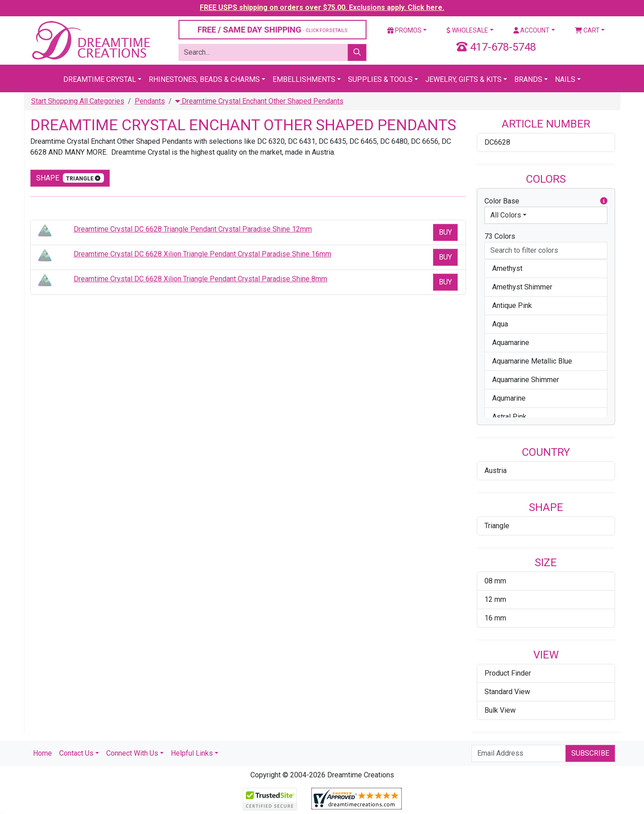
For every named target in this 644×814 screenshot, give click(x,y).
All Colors (506, 215)
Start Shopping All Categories (78, 101)
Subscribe (590, 753)
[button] (604, 201)
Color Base (546, 201)
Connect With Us (132, 753)
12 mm (495, 599)
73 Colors (500, 236)
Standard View (507, 692)
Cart (587, 30)
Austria (496, 471)
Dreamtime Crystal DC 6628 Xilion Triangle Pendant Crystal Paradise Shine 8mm (200, 279)
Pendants (150, 101)
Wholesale (467, 30)
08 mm (495, 581)
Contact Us (76, 753)
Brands (528, 79)
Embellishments (304, 79)
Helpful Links (192, 753)
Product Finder (508, 673)
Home (42, 753)
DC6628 (497, 142)
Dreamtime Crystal (100, 79)
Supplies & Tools (380, 79)
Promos (404, 30)
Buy (445, 232)
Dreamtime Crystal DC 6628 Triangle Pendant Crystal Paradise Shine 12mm (193, 229)
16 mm (495, 618)
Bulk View (500, 710)
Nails (565, 79)
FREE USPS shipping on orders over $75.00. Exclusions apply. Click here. (322, 7)
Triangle (497, 526)
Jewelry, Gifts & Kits (463, 79)
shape (70, 178)
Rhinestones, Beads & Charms (204, 79)
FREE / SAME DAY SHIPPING (272, 30)
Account (531, 30)
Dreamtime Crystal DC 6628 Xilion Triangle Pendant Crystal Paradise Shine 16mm (202, 254)
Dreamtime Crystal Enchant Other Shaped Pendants (259, 101)
